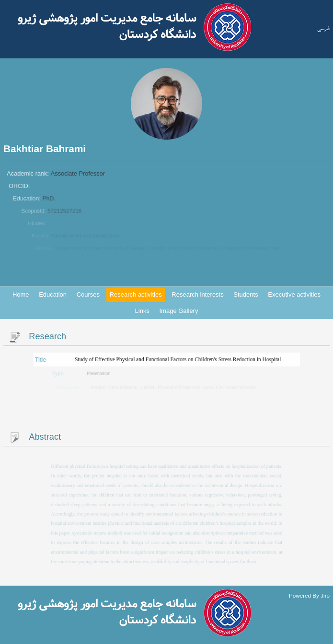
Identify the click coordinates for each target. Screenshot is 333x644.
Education (53, 294)
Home (21, 294)
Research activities (136, 294)
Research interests (197, 294)
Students (246, 294)
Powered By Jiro (309, 595)
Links (142, 311)
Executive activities (294, 294)
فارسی (323, 28)
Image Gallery (179, 311)
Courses (88, 294)
